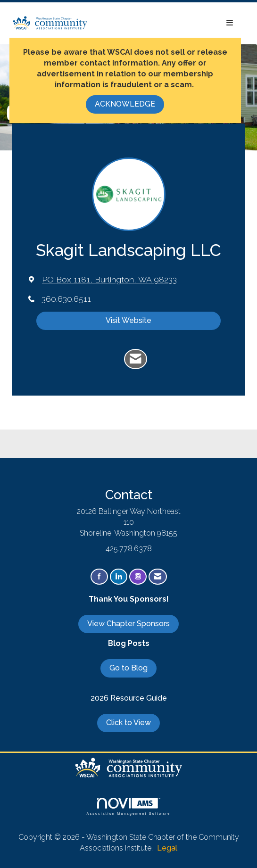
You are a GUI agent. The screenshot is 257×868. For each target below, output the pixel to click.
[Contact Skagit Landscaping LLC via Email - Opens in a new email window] (136, 359)
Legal (167, 848)
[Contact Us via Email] (158, 577)
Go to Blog (128, 668)
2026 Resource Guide (129, 698)
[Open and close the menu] (166, 23)
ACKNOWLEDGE (125, 104)
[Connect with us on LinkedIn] (119, 577)
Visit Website (128, 320)
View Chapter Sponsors (128, 624)
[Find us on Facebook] (99, 577)
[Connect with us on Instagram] (138, 577)
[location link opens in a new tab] (109, 279)
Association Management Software (128, 806)
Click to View (128, 723)
